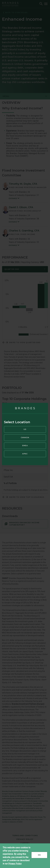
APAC (25, 454)
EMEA (25, 446)
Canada (25, 437)
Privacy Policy (15, 864)
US (25, 429)
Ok (43, 856)
